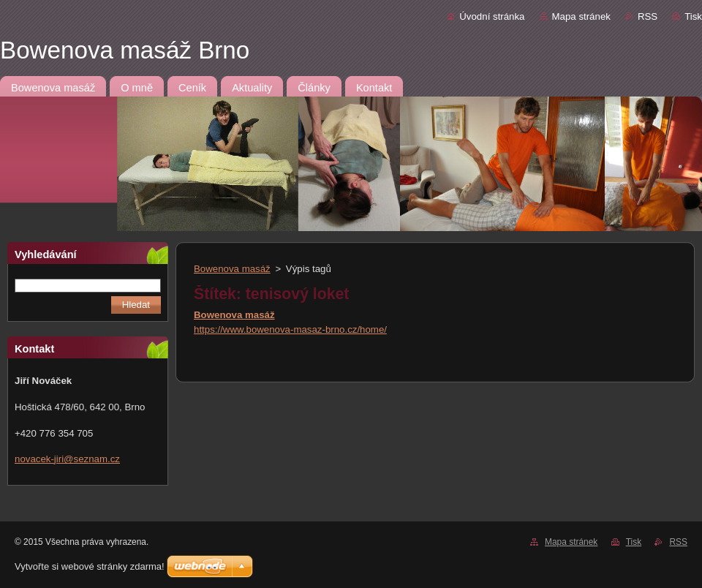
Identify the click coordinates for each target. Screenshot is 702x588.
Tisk (693, 16)
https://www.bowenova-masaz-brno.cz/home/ (290, 329)
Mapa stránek (581, 16)
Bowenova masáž (232, 269)
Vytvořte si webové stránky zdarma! (90, 566)
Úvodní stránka (492, 16)
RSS (648, 16)
